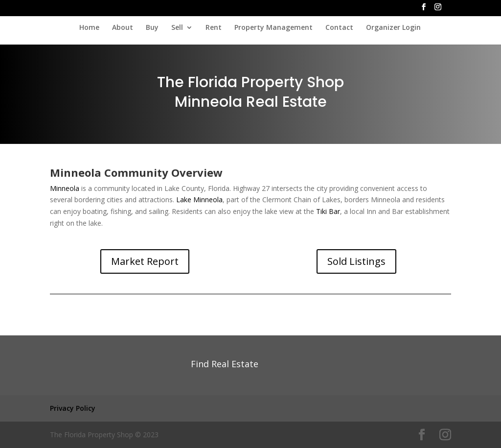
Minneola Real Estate (251, 102)
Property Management (273, 28)
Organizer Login (393, 28)
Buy (152, 28)
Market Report (145, 261)
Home (89, 28)
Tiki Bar (328, 211)
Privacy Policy (73, 408)
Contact (339, 28)
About (123, 28)
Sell (177, 28)
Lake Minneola (199, 200)
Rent (214, 28)
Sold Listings (356, 261)
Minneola (65, 188)
